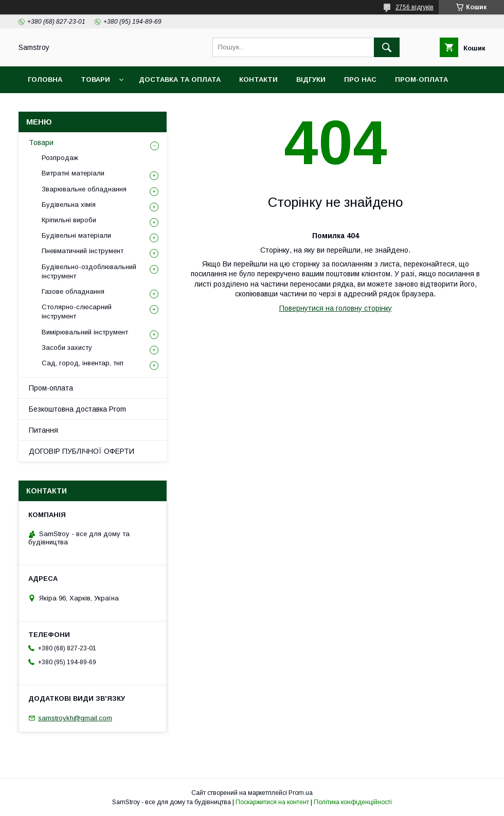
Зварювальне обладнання (84, 189)
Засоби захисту (67, 348)
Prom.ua (301, 793)
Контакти (258, 79)
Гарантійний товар (205, 106)
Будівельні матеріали (76, 235)
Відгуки (311, 79)
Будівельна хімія (69, 205)
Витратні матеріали (73, 173)
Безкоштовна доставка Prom (88, 106)
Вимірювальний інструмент (85, 332)
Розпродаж (60, 158)
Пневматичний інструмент (83, 251)
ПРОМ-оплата (421, 79)
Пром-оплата (51, 388)
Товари (95, 79)
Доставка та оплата (180, 79)
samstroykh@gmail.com (75, 718)
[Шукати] (387, 47)
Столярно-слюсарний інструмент (77, 312)
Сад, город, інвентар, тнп (83, 363)
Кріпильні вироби (69, 220)
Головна (45, 79)
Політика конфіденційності (353, 802)
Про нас (360, 79)
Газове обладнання (73, 291)
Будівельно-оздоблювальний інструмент (89, 271)
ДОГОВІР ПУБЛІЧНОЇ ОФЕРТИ (82, 451)
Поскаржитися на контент (272, 802)
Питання (43, 430)
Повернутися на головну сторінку (336, 308)
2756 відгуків (415, 7)
